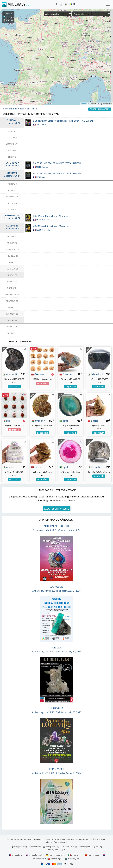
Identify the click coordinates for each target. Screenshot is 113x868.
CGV (7, 839)
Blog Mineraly (20, 846)
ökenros (38, 374)
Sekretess (38, 839)
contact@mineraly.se (88, 846)
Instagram (49, 846)
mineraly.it (75, 855)
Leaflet (84, 104)
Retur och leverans (65, 839)
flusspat (66, 374)
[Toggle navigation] (108, 4)
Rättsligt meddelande (21, 839)
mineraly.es (92, 855)
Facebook (35, 846)
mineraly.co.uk (34, 855)
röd (7, 421)
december (32, 109)
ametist (9, 467)
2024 (22, 109)
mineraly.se (72, 859)
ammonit (10, 374)
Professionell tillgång (86, 839)
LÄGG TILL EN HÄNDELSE (57, 509)
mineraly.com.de (56, 855)
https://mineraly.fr (57, 850)
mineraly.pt (55, 859)
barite (93, 421)
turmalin (95, 467)
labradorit (95, 374)
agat (64, 421)
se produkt (14, 386)
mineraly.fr (16, 855)
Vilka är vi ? (50, 839)
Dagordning (11, 109)
